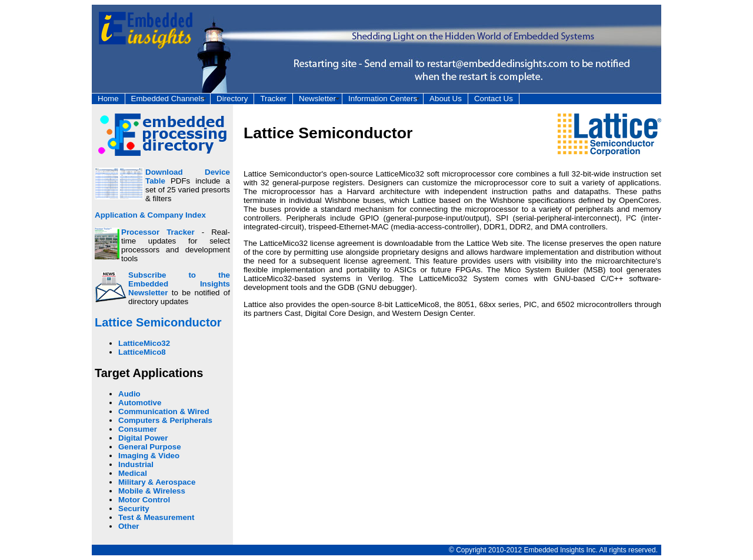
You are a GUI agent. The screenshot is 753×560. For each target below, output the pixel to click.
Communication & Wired (164, 411)
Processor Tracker (158, 232)
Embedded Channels (168, 99)
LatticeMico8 (142, 352)
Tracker (273, 99)
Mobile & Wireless (152, 491)
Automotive (140, 403)
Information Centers (383, 99)
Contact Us (494, 99)
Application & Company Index (150, 215)
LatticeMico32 (144, 343)
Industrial (136, 464)
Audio (129, 394)
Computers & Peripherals (165, 420)
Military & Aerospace (157, 482)
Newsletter (317, 99)
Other (129, 526)
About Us (446, 99)
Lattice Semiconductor (158, 322)
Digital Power (143, 438)
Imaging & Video (149, 456)
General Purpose (150, 447)
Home (108, 99)
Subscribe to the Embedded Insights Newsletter (179, 284)
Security (134, 509)
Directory (232, 99)
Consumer (138, 429)
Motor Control (144, 500)
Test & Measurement (156, 517)
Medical (133, 473)
